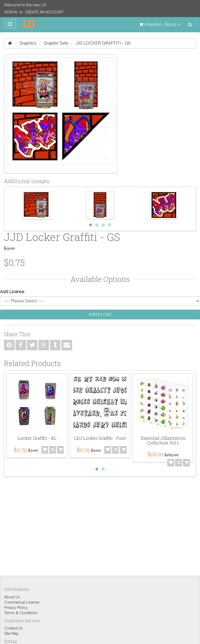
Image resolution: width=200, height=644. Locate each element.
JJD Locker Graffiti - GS (103, 43)
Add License (12, 292)
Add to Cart (100, 314)
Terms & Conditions (21, 613)
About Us (12, 597)
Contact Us (13, 628)
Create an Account (44, 12)
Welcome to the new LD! (25, 5)
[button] (160, 25)
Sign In (11, 12)
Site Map (11, 634)
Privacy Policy (16, 608)
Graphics (28, 43)
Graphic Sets (56, 43)
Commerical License (22, 602)
